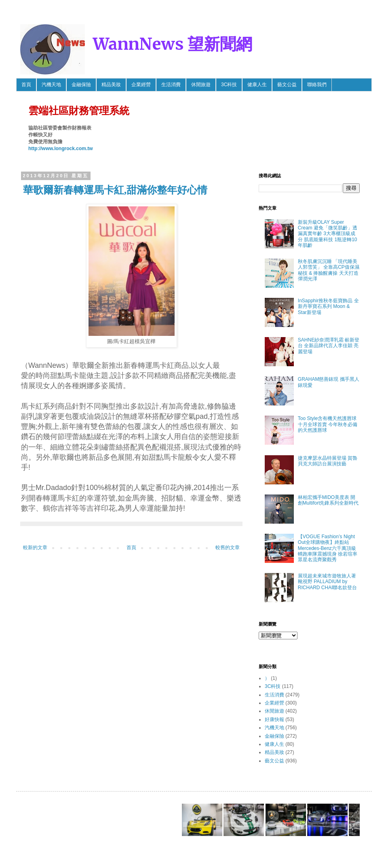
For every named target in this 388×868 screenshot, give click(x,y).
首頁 (26, 85)
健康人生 (257, 85)
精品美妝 (111, 85)
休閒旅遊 (201, 85)
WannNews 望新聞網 (173, 44)
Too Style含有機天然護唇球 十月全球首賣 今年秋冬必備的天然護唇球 (328, 424)
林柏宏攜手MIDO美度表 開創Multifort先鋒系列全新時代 (328, 500)
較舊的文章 (228, 548)
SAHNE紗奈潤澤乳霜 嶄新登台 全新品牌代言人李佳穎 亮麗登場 (329, 346)
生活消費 (171, 85)
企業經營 (141, 85)
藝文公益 (287, 85)
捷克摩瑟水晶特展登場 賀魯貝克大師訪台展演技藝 (328, 461)
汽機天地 (51, 85)
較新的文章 (35, 548)
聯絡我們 (317, 85)
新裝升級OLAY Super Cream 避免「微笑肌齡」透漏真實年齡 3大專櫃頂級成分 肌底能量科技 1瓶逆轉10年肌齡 (328, 234)
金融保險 (81, 85)
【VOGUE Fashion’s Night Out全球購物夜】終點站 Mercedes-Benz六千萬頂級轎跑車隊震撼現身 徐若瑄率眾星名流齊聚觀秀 (328, 548)
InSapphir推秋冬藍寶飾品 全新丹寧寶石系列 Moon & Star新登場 (328, 307)
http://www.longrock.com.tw (61, 149)
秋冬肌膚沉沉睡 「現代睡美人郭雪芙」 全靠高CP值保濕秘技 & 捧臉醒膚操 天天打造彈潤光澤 (329, 270)
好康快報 (274, 719)
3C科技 (229, 85)
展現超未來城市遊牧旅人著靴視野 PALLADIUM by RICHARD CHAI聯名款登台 (328, 582)
